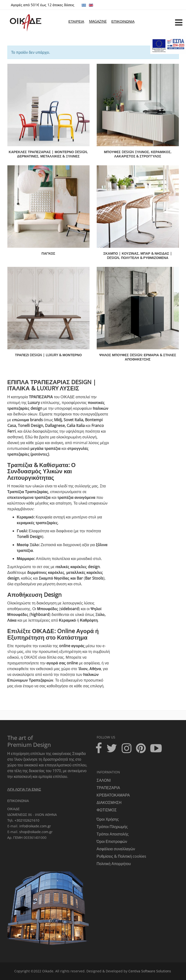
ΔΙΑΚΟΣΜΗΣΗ (109, 802)
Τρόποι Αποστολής (113, 834)
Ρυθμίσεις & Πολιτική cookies (122, 856)
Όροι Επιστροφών (112, 841)
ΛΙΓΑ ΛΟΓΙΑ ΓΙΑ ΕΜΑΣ (24, 789)
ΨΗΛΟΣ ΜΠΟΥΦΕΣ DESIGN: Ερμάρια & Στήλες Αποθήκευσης (138, 357)
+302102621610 (27, 820)
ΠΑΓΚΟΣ (48, 253)
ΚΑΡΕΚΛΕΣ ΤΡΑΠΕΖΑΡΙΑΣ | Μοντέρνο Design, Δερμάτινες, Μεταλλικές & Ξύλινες (48, 154)
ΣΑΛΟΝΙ (104, 780)
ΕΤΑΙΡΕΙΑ (76, 21)
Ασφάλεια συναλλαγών (116, 849)
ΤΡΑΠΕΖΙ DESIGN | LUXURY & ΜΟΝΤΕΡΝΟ (48, 355)
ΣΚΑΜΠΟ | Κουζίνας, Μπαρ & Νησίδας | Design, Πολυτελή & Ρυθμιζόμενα (138, 256)
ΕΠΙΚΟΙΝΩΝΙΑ (123, 21)
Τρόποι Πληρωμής (112, 827)
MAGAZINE (98, 21)
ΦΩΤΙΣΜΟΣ (107, 810)
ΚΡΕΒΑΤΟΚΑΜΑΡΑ (113, 795)
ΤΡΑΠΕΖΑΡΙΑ (108, 788)
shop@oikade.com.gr (36, 832)
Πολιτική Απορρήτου (114, 864)
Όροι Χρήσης (108, 819)
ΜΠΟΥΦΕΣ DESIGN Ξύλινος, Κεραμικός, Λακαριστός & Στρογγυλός (138, 154)
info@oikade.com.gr (35, 826)
